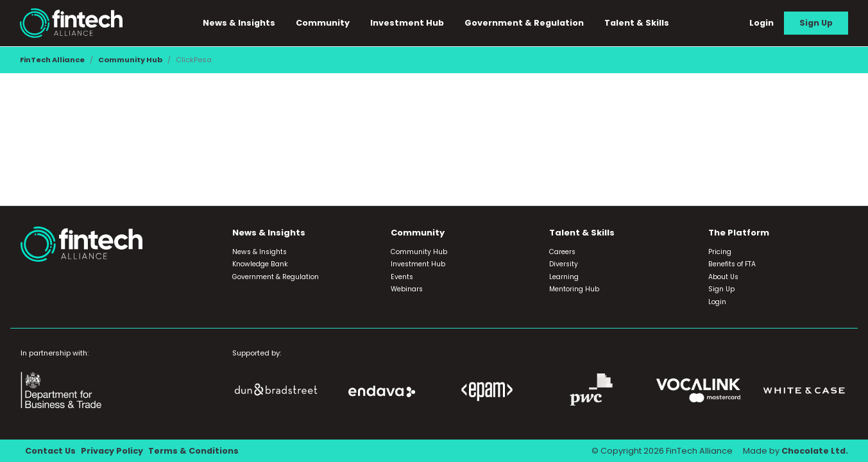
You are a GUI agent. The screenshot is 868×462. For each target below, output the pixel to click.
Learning (564, 277)
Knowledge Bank (260, 264)
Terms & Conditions (193, 451)
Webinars (407, 289)
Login (762, 23)
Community (323, 23)
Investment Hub (407, 23)
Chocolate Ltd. (815, 451)
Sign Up (816, 23)
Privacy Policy (112, 451)
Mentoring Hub (574, 289)
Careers (562, 252)
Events (402, 277)
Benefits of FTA (732, 264)
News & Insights (239, 23)
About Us (723, 277)
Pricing (720, 252)
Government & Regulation (524, 23)
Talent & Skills (637, 23)
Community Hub (130, 60)
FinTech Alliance (52, 60)
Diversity (564, 264)
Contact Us (50, 451)
